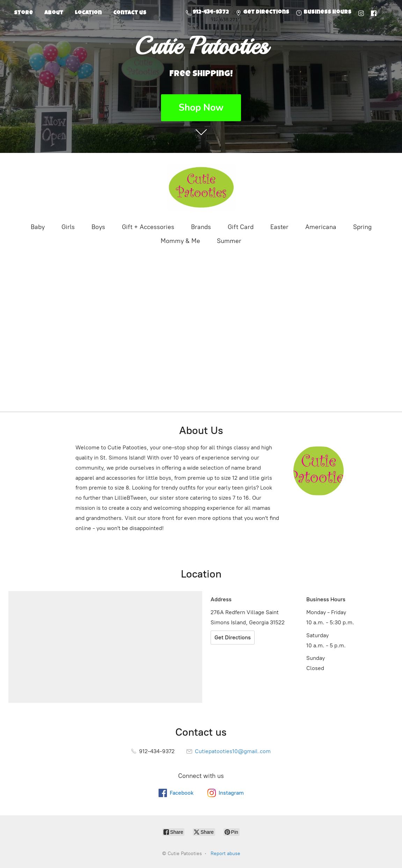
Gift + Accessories (148, 227)
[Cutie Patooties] (201, 187)
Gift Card (241, 227)
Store (23, 13)
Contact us (130, 13)
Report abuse (225, 854)
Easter (279, 227)
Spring (362, 227)
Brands (201, 227)
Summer (229, 241)
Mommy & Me (180, 241)
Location (88, 13)
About (54, 13)
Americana (321, 227)
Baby (38, 227)
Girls (68, 227)
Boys (98, 227)
